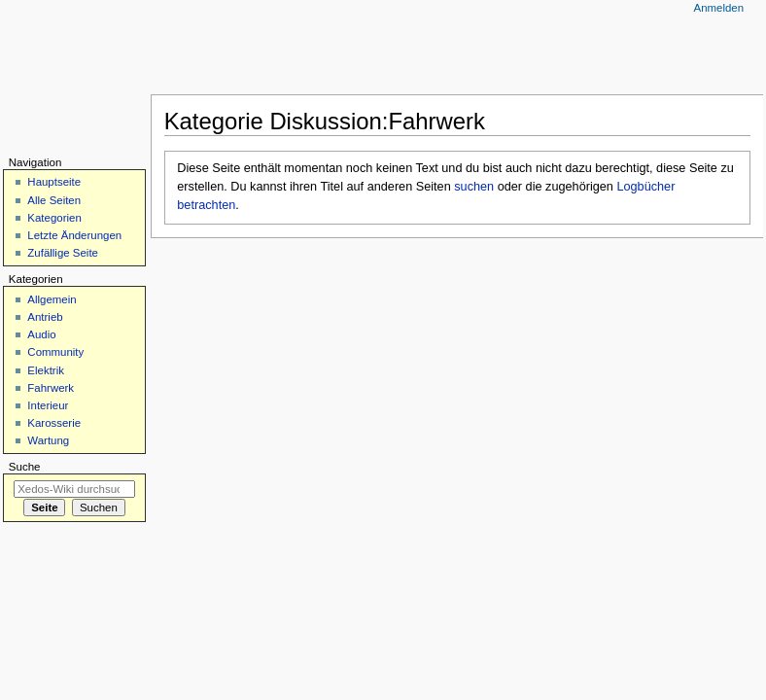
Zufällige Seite (63, 253)
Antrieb (45, 317)
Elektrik (46, 370)
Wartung (48, 440)
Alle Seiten (54, 200)
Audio (41, 334)
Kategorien (54, 218)
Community (55, 352)
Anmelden (719, 8)
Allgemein (52, 299)
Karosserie (54, 423)
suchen (474, 187)
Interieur (48, 405)
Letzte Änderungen (74, 235)
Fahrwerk (51, 388)
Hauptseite (54, 182)
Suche (25, 467)
